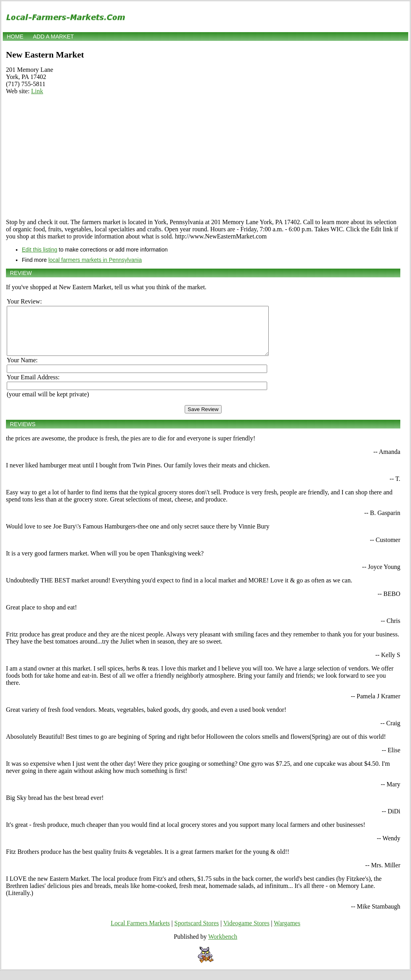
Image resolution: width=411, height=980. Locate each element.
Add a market (53, 37)
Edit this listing (39, 250)
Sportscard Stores (197, 933)
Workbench (223, 946)
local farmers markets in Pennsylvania (95, 260)
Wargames (287, 933)
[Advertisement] (203, 157)
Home (15, 37)
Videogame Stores (246, 933)
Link (37, 91)
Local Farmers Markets (140, 933)
